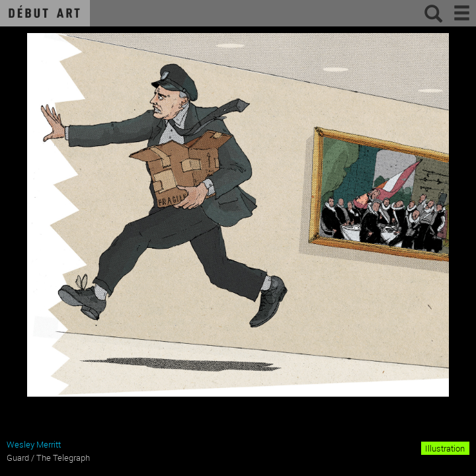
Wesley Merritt (34, 444)
